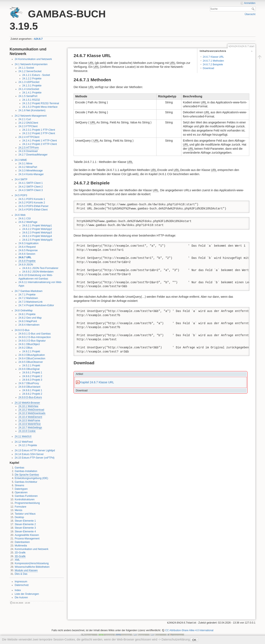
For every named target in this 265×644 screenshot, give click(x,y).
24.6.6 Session (27, 254)
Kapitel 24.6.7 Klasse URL (97, 382)
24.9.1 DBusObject (29, 344)
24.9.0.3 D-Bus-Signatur (32, 341)
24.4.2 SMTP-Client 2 (31, 187)
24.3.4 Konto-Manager (31, 174)
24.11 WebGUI (23, 436)
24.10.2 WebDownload (31, 410)
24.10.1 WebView (28, 406)
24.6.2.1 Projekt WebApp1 (37, 226)
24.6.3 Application (28, 243)
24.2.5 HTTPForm (29, 148)
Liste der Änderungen (27, 594)
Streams (19, 485)
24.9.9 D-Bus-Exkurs (30, 397)
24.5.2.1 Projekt (31, 366)
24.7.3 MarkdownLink (30, 302)
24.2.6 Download (28, 151)
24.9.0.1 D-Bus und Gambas (34, 334)
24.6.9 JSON (26, 265)
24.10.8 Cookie (27, 431)
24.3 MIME (21, 160)
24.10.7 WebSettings (30, 428)
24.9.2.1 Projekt (31, 351)
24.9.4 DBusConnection (32, 358)
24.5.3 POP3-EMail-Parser (33, 206)
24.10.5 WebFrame (29, 421)
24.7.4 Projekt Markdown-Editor (36, 305)
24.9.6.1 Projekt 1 (32, 373)
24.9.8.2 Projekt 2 (32, 394)
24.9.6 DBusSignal (29, 369)
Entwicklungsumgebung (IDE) (31, 478)
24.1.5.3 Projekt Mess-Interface (40, 107)
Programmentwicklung (27, 503)
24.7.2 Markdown (28, 298)
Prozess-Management (27, 539)
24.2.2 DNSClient (28, 123)
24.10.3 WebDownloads (32, 413)
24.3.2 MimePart (28, 167)
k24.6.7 (38, 39)
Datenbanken (22, 542)
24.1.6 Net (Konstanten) (32, 110)
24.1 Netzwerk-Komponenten (31, 64)
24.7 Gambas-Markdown (29, 291)
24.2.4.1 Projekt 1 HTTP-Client (40, 141)
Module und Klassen (26, 570)
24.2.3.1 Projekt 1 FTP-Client (39, 130)
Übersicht (250, 14)
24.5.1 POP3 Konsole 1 (32, 199)
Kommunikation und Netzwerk (32, 549)
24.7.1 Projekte (27, 295)
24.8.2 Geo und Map (30, 318)
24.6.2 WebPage (28, 222)
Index (18, 590)
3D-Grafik (20, 556)
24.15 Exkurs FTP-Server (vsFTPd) (35, 458)
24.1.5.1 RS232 (31, 100)
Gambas (19, 468)
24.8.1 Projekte (27, 314)
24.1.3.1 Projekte (32, 86)
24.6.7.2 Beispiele (213, 65)
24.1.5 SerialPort (28, 96)
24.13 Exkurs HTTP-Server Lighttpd (35, 450)
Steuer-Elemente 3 (25, 528)
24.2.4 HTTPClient (29, 137)
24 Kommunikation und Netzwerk (33, 59)
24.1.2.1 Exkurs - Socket (36, 75)
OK (194, 640)
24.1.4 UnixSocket (29, 89)
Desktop (19, 517)
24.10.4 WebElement (30, 417)
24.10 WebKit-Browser (27, 403)
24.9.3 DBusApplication (32, 355)
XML (17, 560)
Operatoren (21, 492)
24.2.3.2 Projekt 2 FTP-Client (39, 133)
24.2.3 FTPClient (28, 126)
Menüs (19, 510)
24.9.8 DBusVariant (29, 387)
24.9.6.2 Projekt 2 (32, 376)
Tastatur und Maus (25, 514)
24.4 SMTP (21, 179)
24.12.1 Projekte (28, 445)
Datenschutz (22, 585)
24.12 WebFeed (24, 442)
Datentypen (21, 489)
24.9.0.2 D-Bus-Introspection (35, 337)
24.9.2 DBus (25, 348)
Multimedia (21, 546)
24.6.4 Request (27, 247)
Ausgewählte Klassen (27, 535)
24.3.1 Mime (25, 164)
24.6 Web (20, 215)
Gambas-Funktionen (26, 496)
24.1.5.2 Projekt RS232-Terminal (41, 103)
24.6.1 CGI (25, 219)
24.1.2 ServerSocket (30, 71)
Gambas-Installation (26, 471)
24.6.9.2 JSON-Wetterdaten (38, 272)
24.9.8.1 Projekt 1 (32, 390)
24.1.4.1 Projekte (32, 93)
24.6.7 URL (25, 257)
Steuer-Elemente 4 (25, 532)
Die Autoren (21, 597)
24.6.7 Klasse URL (213, 57)
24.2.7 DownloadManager (33, 155)
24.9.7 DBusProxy (29, 383)
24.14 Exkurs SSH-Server (29, 454)
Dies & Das (21, 574)
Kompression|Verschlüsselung (32, 563)
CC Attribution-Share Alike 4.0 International (189, 630)
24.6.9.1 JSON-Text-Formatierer (40, 268)
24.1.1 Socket (26, 68)
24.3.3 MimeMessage (31, 171)
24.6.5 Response (28, 250)
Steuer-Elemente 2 (25, 524)
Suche (254, 9)
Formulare (20, 507)
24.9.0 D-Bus (22, 330)
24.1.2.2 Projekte (32, 79)
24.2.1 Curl (25, 119)
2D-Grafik (20, 553)
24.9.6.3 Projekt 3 (32, 380)
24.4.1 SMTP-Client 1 (31, 183)
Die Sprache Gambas (27, 475)
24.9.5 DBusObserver (31, 362)
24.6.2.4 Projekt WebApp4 (37, 236)
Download (208, 68)
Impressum (21, 582)
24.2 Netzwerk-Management (31, 116)
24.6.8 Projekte (27, 261)
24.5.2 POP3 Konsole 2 (32, 203)
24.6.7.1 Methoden (213, 61)
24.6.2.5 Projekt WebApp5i (37, 240)
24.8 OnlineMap (24, 311)
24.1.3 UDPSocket (29, 82)
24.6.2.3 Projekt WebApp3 (37, 233)
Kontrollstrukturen (25, 499)
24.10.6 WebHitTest (30, 424)
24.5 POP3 (21, 195)
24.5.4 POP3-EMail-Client (33, 210)
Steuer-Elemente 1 (25, 521)
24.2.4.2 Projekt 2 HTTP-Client (40, 144)
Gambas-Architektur (26, 482)
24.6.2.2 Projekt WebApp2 (37, 229)
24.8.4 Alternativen (29, 325)
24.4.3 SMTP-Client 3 (31, 190)
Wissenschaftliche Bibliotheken (32, 567)
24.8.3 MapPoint (28, 321)
